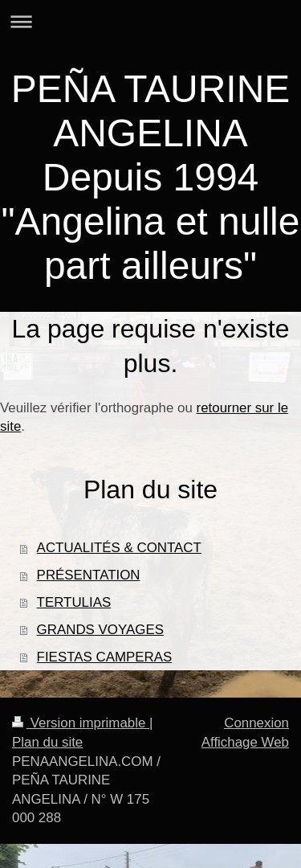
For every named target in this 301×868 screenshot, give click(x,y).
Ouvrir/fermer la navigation (150, 21)
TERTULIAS (74, 602)
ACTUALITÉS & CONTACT (119, 548)
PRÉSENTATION (89, 575)
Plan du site (47, 742)
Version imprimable (81, 723)
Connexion (256, 723)
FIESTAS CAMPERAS (105, 657)
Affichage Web (245, 742)
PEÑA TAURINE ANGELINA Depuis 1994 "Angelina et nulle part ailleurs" (151, 177)
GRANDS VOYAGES (100, 630)
